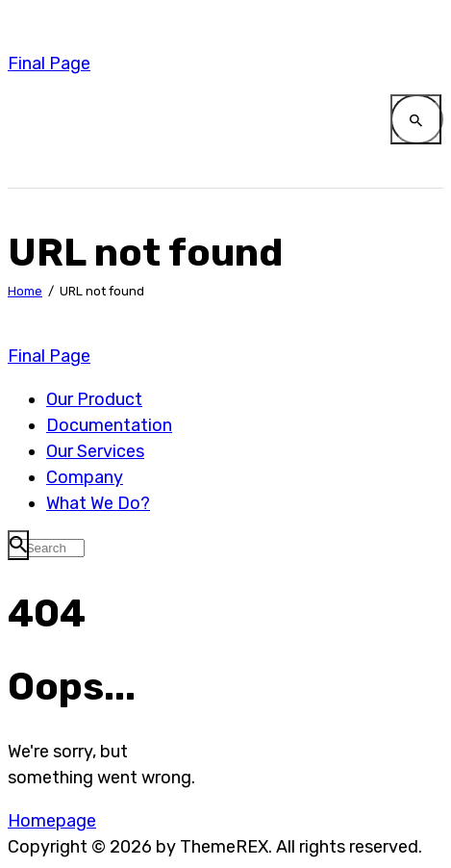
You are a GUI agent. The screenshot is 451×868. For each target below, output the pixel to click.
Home (25, 291)
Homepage (52, 821)
